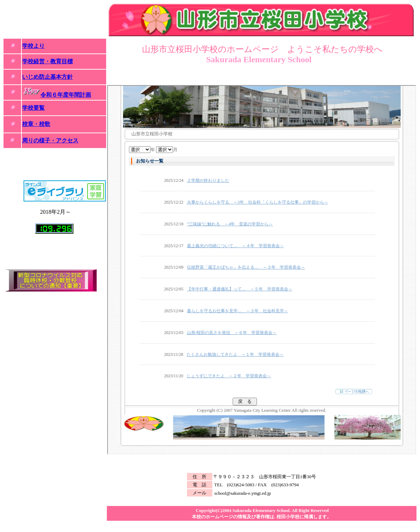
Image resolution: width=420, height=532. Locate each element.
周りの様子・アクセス (50, 140)
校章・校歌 (36, 124)
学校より (33, 46)
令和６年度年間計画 (66, 95)
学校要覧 (33, 108)
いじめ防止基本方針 (47, 77)
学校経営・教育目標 (47, 61)
